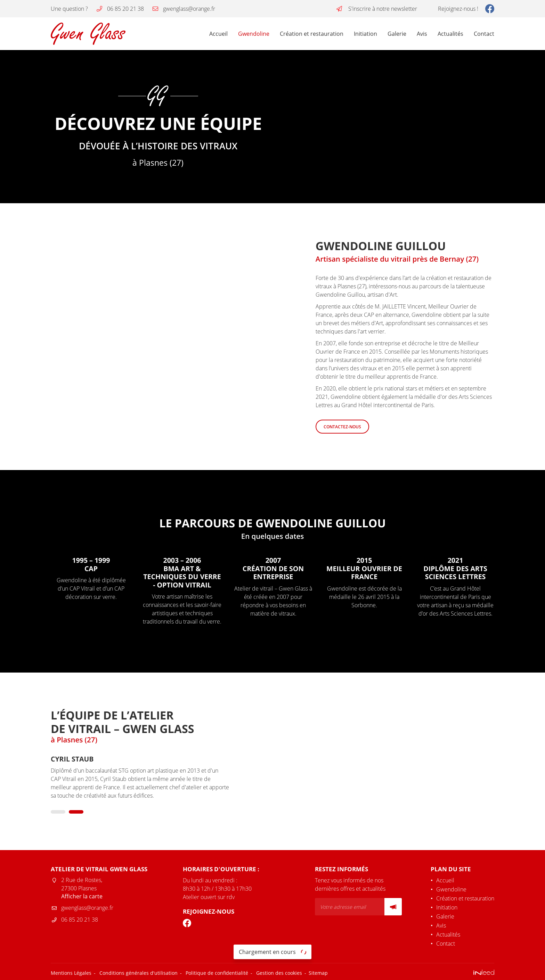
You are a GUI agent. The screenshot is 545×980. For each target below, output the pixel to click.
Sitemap (318, 974)
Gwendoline (254, 34)
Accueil (218, 34)
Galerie (397, 34)
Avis (422, 34)
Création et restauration (312, 34)
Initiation (365, 34)
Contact (484, 34)
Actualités (450, 34)
